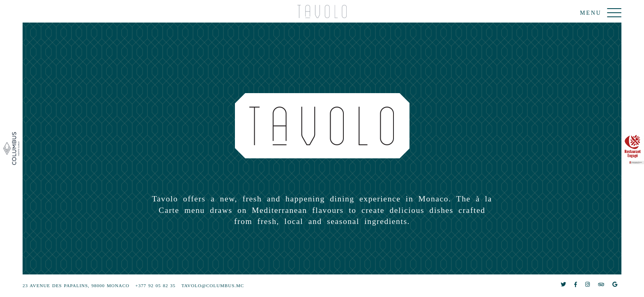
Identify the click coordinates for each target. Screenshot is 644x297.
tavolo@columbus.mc (213, 286)
